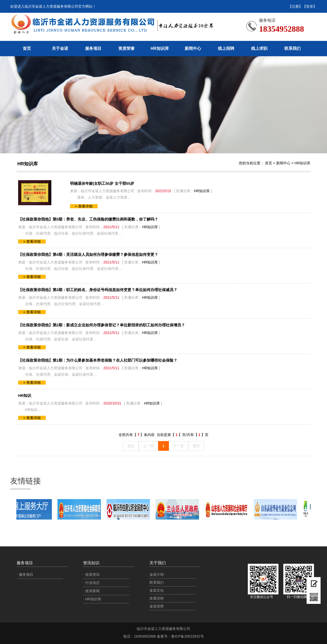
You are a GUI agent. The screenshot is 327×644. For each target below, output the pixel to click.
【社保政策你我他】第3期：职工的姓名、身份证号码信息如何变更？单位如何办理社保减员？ (98, 290)
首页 (27, 48)
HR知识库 (160, 48)
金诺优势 (157, 606)
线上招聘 (226, 48)
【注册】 (295, 6)
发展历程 (157, 598)
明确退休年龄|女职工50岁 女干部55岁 (102, 183)
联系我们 (293, 48)
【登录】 (310, 6)
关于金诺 (60, 48)
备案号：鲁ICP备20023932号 (180, 636)
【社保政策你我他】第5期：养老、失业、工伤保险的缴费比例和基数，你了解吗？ (88, 219)
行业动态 (92, 583)
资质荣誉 (126, 48)
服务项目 (93, 48)
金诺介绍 (157, 574)
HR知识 (25, 395)
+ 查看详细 (84, 206)
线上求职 (259, 48)
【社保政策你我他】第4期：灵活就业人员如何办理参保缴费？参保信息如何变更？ (88, 254)
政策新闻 (92, 591)
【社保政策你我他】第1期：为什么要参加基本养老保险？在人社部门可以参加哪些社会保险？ (98, 360)
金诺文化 (157, 590)
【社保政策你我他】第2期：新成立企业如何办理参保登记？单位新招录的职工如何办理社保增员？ (102, 325)
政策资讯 (92, 574)
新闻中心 (193, 48)
